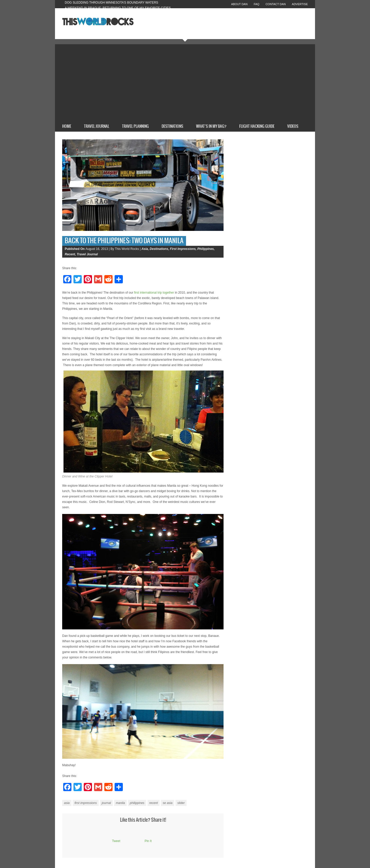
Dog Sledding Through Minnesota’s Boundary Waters (112, 3)
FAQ (256, 4)
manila (120, 803)
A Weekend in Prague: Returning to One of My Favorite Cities (118, 8)
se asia (168, 803)
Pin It (148, 841)
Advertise (300, 4)
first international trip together (154, 293)
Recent (70, 254)
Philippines (206, 249)
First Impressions (183, 249)
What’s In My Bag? (211, 126)
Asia (145, 249)
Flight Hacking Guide (257, 126)
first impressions (86, 803)
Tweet (116, 841)
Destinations (172, 126)
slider (181, 803)
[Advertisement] (185, 83)
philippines (137, 803)
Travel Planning (135, 126)
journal (106, 803)
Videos (293, 126)
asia (67, 803)
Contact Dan (275, 4)
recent (154, 803)
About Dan (239, 4)
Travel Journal (97, 126)
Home (67, 126)
